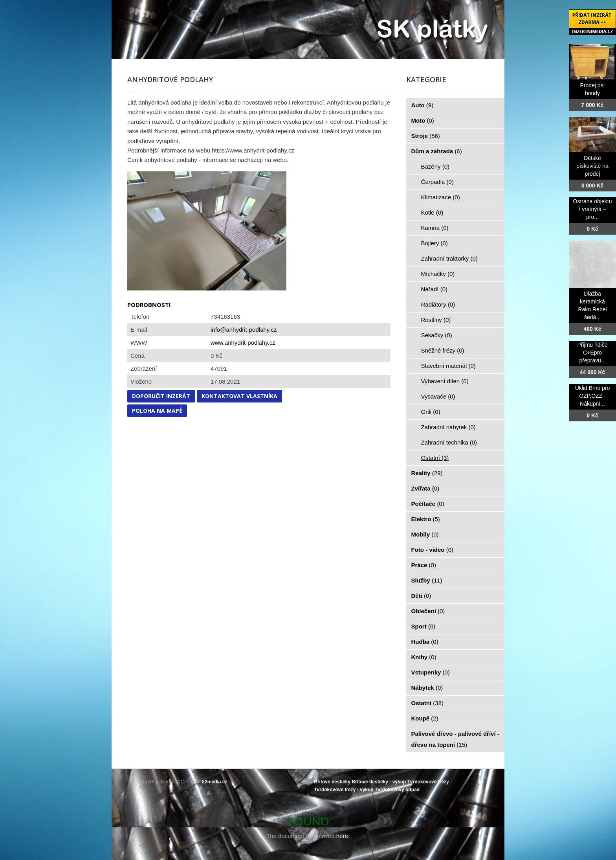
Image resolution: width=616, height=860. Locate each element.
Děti (421, 596)
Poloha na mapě (157, 411)
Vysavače (438, 396)
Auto (423, 105)
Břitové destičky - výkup (379, 782)
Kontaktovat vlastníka (239, 396)
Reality (427, 473)
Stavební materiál (448, 366)
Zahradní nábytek (448, 427)
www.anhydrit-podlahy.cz (243, 343)
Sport (423, 626)
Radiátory (438, 304)
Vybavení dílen (445, 381)
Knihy (424, 657)
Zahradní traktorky (449, 258)
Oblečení (428, 611)
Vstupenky (431, 672)
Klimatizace (441, 197)
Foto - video (433, 550)
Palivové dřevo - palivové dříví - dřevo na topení (455, 739)
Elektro (426, 519)
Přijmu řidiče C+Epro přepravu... (592, 353)
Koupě (425, 718)
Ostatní (435, 458)
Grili (431, 412)
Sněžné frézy (443, 350)
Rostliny (436, 320)
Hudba (425, 642)
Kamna (435, 228)
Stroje (426, 136)
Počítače (428, 504)
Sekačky (437, 335)
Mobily (425, 534)
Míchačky (438, 274)
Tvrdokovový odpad (397, 790)
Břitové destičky (332, 782)
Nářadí (434, 289)
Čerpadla (437, 182)
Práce (424, 565)
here (342, 836)
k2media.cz (215, 782)
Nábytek (427, 688)
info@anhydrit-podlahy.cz (244, 330)
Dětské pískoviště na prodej (592, 166)
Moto (423, 120)
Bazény (435, 166)
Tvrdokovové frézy (428, 782)
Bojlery (434, 243)
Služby (427, 580)
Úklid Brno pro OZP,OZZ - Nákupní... (593, 396)
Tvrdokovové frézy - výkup (344, 790)
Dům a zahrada (437, 151)
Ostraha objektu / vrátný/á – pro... (593, 209)
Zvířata (425, 488)
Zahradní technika (449, 442)
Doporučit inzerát (161, 396)
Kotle (432, 212)
